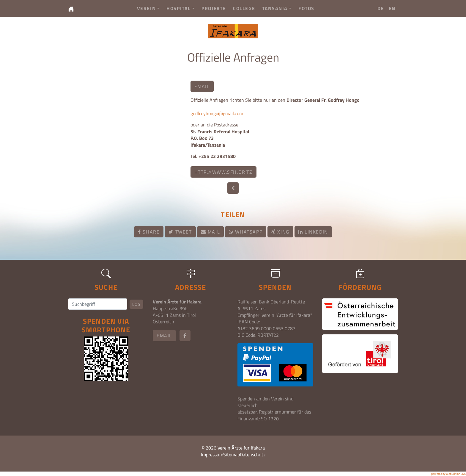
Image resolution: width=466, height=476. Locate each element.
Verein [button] (148, 8)
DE (381, 8)
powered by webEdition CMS (449, 474)
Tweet (180, 232)
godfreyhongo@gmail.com (217, 113)
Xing (280, 232)
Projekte (214, 8)
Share (149, 232)
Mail (211, 232)
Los (136, 304)
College (244, 8)
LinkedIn (313, 232)
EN (392, 8)
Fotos (306, 8)
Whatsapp (246, 232)
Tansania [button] (277, 8)
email (202, 86)
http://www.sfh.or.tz (223, 172)
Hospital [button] (180, 8)
